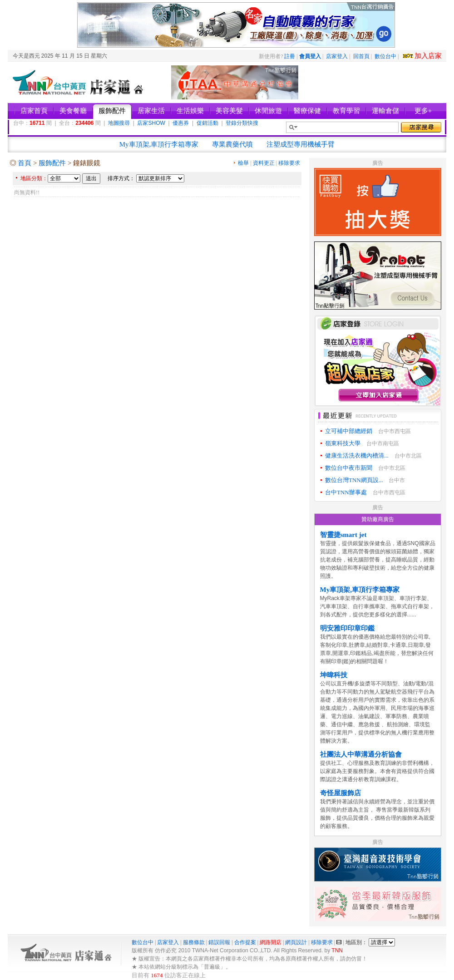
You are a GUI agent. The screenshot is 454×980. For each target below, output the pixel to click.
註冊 (290, 56)
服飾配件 (52, 163)
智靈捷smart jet (343, 535)
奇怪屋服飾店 (340, 793)
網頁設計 (296, 942)
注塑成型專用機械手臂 (301, 144)
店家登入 (337, 56)
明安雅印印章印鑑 (347, 628)
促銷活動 (207, 123)
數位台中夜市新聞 (349, 468)
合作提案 (245, 942)
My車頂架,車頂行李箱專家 (159, 144)
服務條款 (194, 942)
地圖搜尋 (119, 123)
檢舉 (243, 163)
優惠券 (181, 123)
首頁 (25, 163)
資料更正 (264, 163)
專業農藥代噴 (232, 144)
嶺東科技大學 (343, 443)
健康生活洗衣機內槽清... (357, 456)
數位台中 (385, 56)
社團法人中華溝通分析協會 (361, 754)
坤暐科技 (334, 675)
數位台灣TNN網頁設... (354, 480)
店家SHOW (151, 123)
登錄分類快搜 (242, 123)
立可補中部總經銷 (349, 431)
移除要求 (289, 163)
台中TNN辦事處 (346, 492)
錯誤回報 (219, 942)
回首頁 (361, 56)
